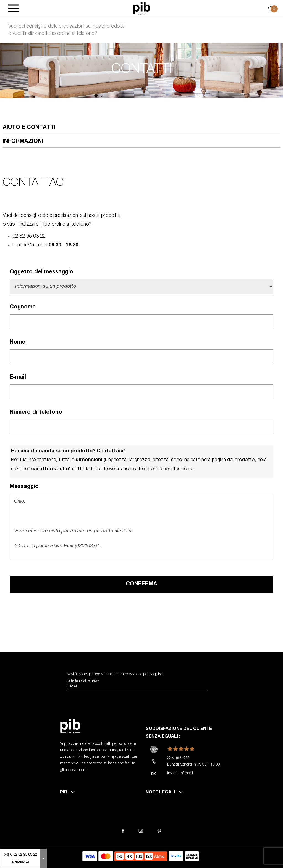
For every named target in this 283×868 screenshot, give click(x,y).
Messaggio (24, 487)
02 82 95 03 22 (29, 236)
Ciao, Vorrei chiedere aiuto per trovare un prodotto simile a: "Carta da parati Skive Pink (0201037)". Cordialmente (141, 527)
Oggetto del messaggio (41, 272)
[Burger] (14, 9)
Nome (17, 342)
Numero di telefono (36, 413)
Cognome (23, 307)
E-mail (18, 378)
